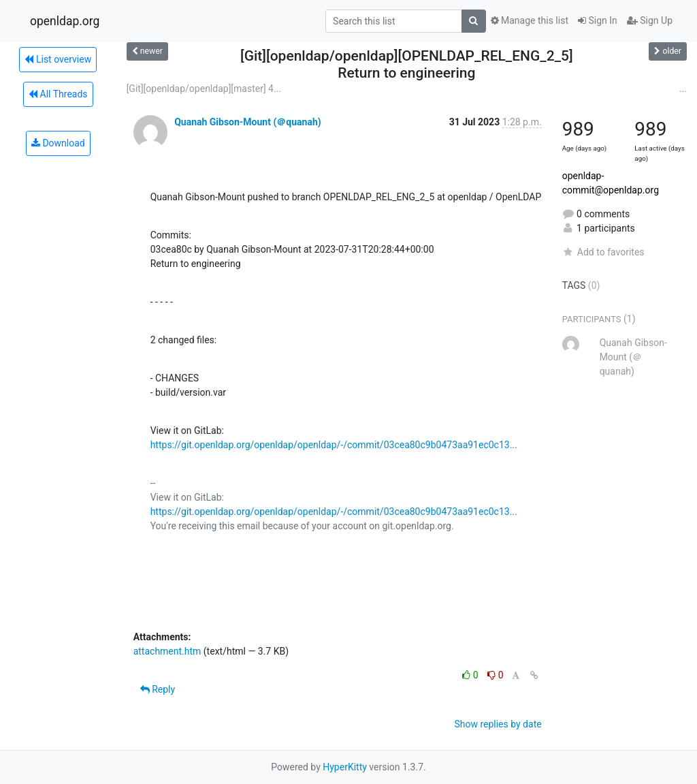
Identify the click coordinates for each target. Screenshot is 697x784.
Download (58, 143)
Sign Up (650, 20)
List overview (58, 59)
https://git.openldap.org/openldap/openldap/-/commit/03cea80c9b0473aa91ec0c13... (334, 445)
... (683, 89)
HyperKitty (345, 767)
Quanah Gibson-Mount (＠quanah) (248, 122)
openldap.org (65, 21)
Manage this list (530, 20)
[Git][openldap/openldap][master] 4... (204, 89)
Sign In (598, 20)
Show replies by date (498, 724)
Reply (158, 689)
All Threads (58, 94)
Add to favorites (603, 252)
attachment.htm (167, 651)
